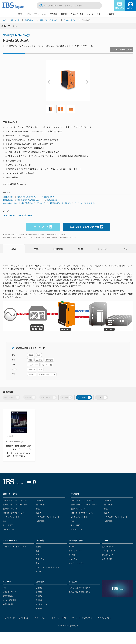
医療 (4, 521)
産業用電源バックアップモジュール (34, 203)
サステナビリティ (105, 618)
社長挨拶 (39, 592)
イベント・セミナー (109, 551)
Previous (48, 80)
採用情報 (39, 608)
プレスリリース (108, 555)
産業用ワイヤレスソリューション (15, 500)
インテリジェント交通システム (47, 567)
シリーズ (103, 249)
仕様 (36, 249)
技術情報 (64, 14)
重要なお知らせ (108, 547)
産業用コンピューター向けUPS (60, 203)
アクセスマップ (41, 604)
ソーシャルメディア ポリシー (83, 618)
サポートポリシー (41, 618)
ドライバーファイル (76, 563)
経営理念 (39, 588)
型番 (80, 249)
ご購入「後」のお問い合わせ (80, 592)
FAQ (125, 249)
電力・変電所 (8, 525)
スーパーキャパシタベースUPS (85, 203)
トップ (3, 20)
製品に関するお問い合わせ (87, 227)
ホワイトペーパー (75, 551)
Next (87, 80)
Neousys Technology (16, 35)
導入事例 (53, 14)
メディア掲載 (107, 559)
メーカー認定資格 (9, 600)
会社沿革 (39, 600)
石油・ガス (40, 500)
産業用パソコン (30, 20)
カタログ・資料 (77, 14)
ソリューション (40, 14)
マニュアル (73, 559)
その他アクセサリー (70, 20)
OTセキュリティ (9, 529)
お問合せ (73, 581)
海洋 (37, 563)
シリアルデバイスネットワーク (48, 517)
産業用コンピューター (11, 509)
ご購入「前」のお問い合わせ (80, 588)
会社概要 (39, 596)
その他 (38, 571)
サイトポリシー (25, 618)
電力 (37, 555)
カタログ (72, 547)
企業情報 (111, 14)
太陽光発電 (40, 521)
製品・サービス (25, 14)
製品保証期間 (8, 604)
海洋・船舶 (40, 505)
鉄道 (38, 509)
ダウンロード (84, 397)
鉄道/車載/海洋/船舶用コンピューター (30, 200)
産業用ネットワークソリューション (16, 505)
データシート (43, 227)
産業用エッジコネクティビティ (14, 513)
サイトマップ (10, 618)
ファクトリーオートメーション (14, 547)
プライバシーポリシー (60, 618)
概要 (14, 249)
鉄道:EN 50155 (52, 200)
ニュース (90, 14)
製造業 (39, 513)
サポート (100, 14)
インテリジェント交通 (11, 517)
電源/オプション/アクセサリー (49, 20)
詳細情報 (58, 249)
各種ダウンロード (9, 592)
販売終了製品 (8, 596)
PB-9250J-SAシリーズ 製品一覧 (17, 215)
